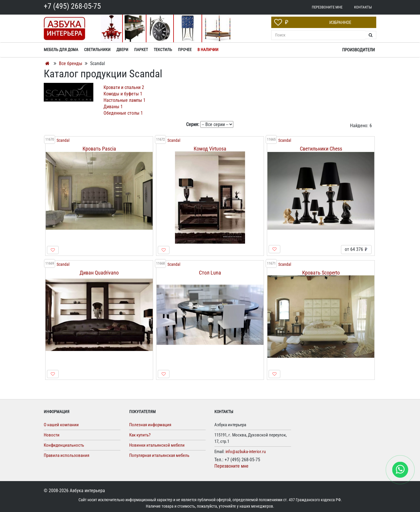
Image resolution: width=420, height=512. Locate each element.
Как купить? (140, 435)
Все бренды (71, 63)
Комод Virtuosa (210, 149)
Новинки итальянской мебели (157, 445)
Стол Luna (210, 273)
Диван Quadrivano (99, 273)
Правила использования (66, 455)
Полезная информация (150, 425)
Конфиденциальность (64, 445)
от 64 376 (356, 249)
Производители (358, 50)
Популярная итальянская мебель (159, 455)
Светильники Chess (321, 149)
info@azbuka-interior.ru (246, 452)
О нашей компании (61, 425)
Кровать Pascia (99, 149)
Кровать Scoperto (321, 273)
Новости (52, 435)
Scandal (63, 140)
